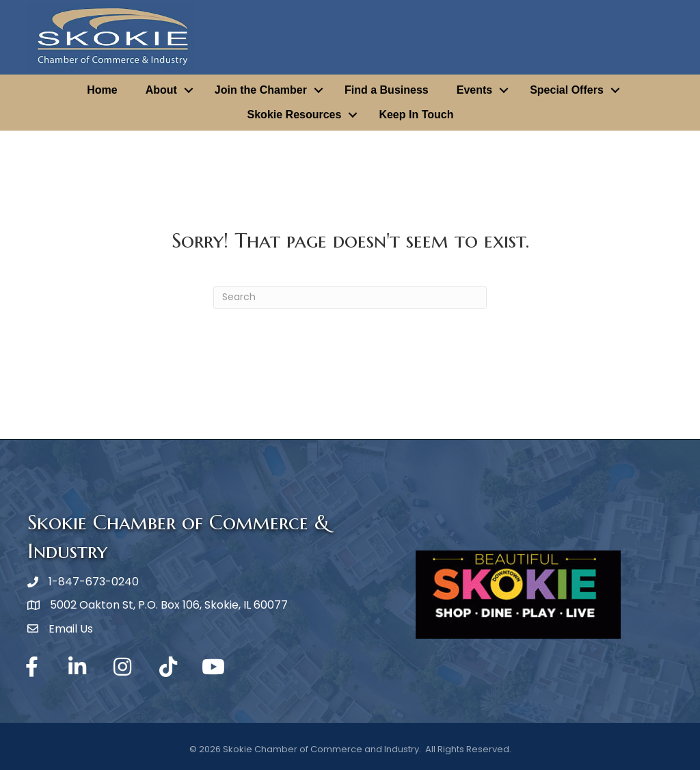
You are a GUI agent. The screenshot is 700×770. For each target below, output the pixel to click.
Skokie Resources (295, 115)
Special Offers (567, 90)
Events (474, 90)
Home (102, 90)
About (161, 90)
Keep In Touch (416, 115)
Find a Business (387, 90)
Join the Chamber (261, 90)
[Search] (350, 297)
